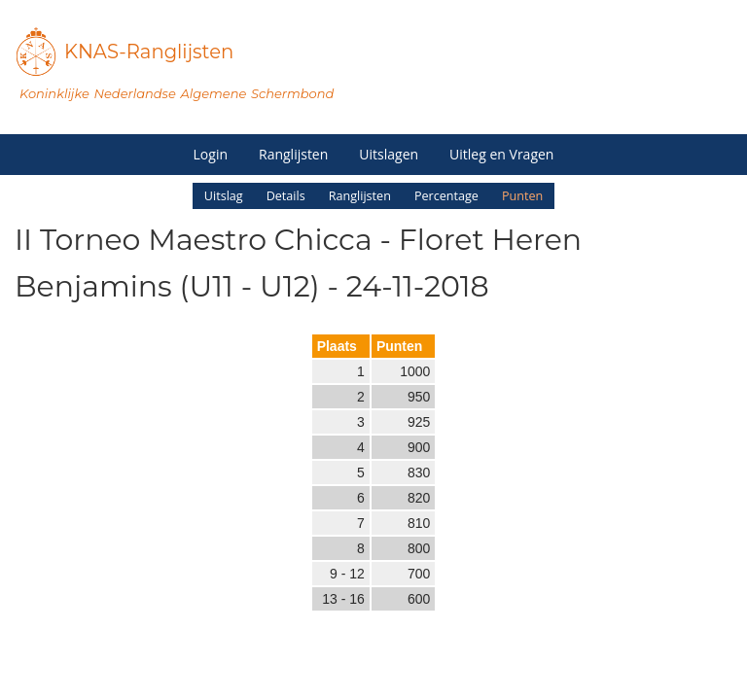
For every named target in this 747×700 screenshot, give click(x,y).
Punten (522, 196)
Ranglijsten (293, 154)
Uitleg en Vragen (501, 154)
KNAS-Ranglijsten (149, 52)
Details (286, 196)
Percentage (446, 196)
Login (211, 154)
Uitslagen (389, 154)
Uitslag (224, 196)
